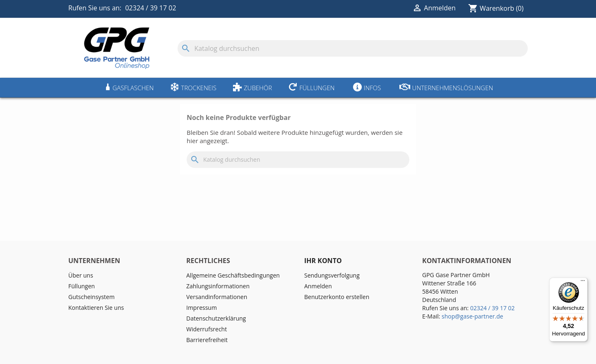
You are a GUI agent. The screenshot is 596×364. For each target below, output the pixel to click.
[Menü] (583, 283)
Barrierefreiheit (207, 340)
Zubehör (258, 88)
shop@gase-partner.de (472, 316)
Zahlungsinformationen (218, 286)
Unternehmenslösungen (453, 88)
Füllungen (317, 88)
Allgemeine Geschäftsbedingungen (233, 275)
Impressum (202, 308)
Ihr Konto (323, 261)
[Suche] (353, 48)
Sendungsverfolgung (332, 275)
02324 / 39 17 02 (150, 8)
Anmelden (318, 286)
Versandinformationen (217, 297)
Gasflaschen (133, 88)
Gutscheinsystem (91, 297)
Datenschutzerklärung (216, 318)
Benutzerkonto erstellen (337, 297)
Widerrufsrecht (207, 329)
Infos (372, 88)
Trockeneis (199, 88)
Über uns (81, 275)
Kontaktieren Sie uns (96, 308)
